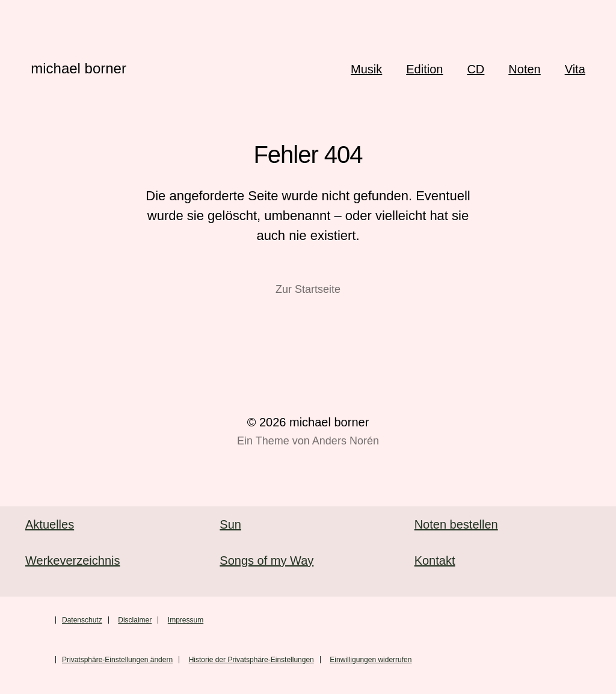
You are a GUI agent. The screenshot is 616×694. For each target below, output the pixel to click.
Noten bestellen (456, 524)
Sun (230, 524)
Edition (424, 69)
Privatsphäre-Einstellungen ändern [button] (117, 660)
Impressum (186, 620)
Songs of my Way (266, 560)
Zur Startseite (308, 289)
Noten (524, 69)
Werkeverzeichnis (72, 560)
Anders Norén (346, 441)
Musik (366, 69)
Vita (575, 69)
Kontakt (435, 560)
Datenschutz (82, 620)
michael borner (79, 68)
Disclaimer (135, 620)
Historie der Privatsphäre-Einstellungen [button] (251, 660)
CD (476, 69)
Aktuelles (50, 524)
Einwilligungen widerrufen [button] (371, 660)
